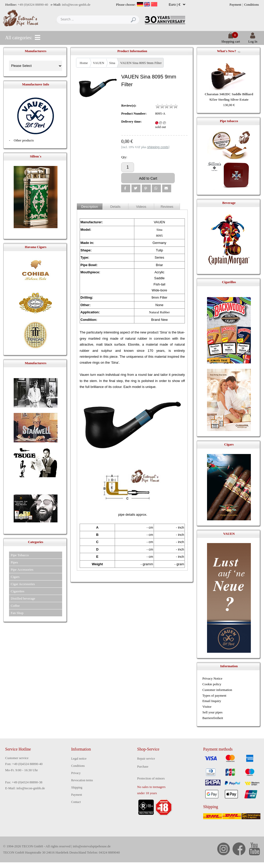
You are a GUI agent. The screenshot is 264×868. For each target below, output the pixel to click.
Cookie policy (212, 684)
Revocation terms (82, 780)
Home (84, 63)
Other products (24, 140)
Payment (235, 5)
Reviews (167, 207)
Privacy (76, 773)
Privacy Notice (212, 678)
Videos (141, 207)
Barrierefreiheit (213, 718)
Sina (112, 63)
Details (115, 207)
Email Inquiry (212, 701)
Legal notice (79, 759)
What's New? (227, 51)
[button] (126, 188)
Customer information (217, 690)
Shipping (77, 787)
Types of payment (214, 695)
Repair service (146, 759)
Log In (253, 39)
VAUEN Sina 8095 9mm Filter (141, 63)
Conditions (251, 5)
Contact (76, 802)
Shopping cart (231, 39)
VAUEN (98, 63)
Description (90, 207)
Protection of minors (151, 778)
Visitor (207, 707)
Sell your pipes (212, 712)
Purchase (143, 767)
